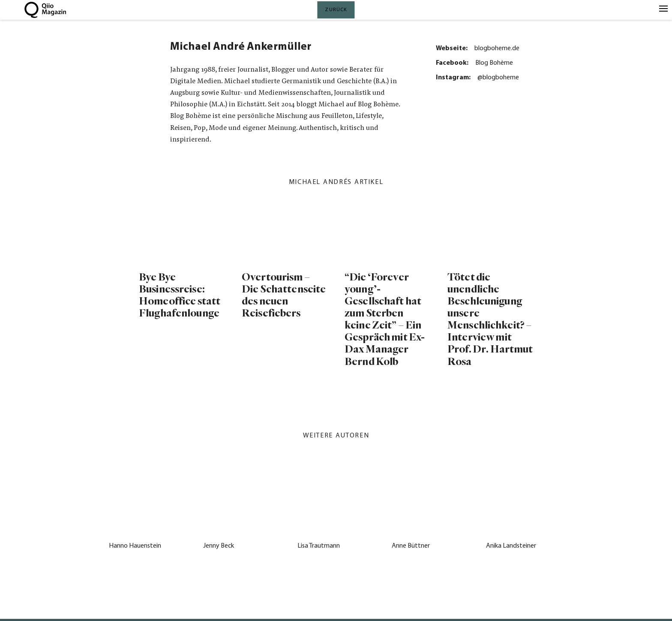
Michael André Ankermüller (241, 47)
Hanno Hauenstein (135, 546)
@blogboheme (498, 78)
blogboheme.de (497, 48)
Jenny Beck (219, 546)
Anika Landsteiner (511, 546)
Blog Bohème (494, 63)
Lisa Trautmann (319, 546)
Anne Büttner (411, 546)
